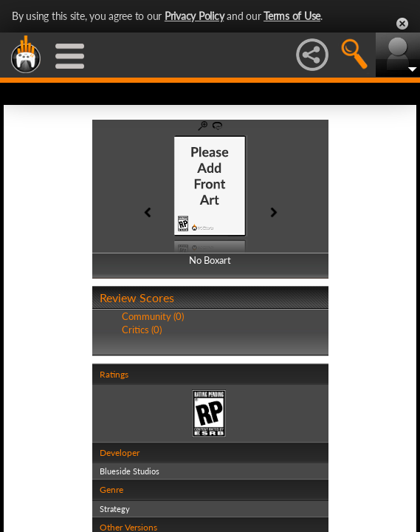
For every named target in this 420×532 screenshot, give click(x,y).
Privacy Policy (194, 16)
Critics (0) (142, 330)
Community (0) (153, 316)
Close (402, 24)
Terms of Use (292, 16)
